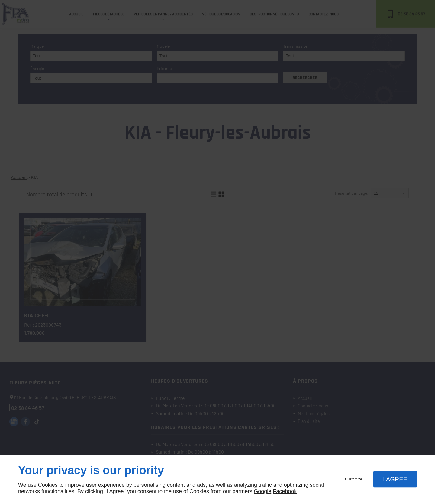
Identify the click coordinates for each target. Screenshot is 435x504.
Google (263, 491)
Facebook (285, 491)
